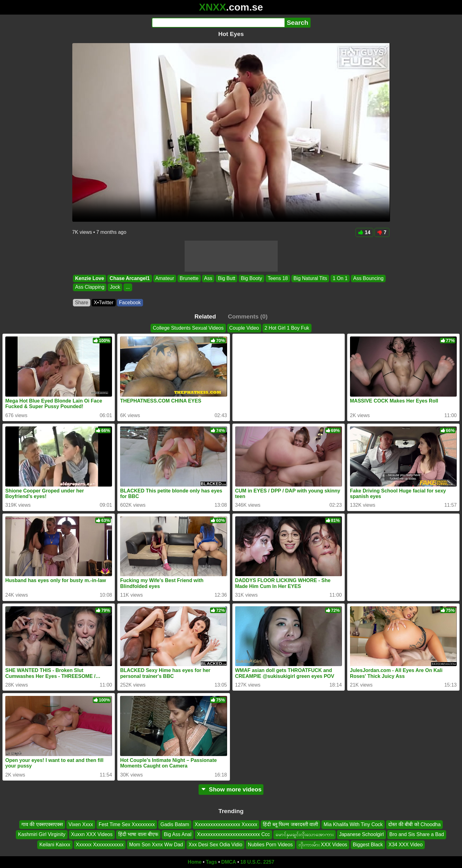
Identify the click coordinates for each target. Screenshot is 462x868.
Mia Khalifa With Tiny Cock (353, 824)
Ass (208, 278)
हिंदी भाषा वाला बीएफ (138, 835)
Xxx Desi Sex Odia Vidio (215, 845)
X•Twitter (103, 303)
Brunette (189, 278)
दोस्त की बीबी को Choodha (414, 824)
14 (364, 232)
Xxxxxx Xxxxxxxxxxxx (100, 845)
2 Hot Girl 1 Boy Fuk (287, 328)
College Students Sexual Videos (188, 328)
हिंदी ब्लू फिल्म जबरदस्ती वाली (290, 824)
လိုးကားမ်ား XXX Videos (323, 845)
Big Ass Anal (178, 835)
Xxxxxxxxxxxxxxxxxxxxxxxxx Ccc (233, 835)
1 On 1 (340, 278)
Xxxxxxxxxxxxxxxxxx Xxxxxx (226, 824)
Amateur (164, 278)
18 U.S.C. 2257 (257, 862)
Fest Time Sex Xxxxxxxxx (127, 824)
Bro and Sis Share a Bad (417, 835)
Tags (211, 862)
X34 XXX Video (406, 845)
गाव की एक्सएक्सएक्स (42, 824)
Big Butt (227, 278)
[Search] (218, 23)
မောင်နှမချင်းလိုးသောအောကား (305, 835)
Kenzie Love (90, 278)
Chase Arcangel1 (130, 278)
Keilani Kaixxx (55, 845)
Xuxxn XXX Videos (92, 835)
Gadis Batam (175, 824)
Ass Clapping (90, 287)
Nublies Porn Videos (270, 845)
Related (205, 316)
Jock (115, 287)
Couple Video (244, 328)
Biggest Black (368, 845)
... (128, 287)
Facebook (130, 303)
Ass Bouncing (368, 278)
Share (82, 303)
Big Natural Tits (310, 278)
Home (195, 862)
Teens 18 (278, 278)
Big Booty (251, 278)
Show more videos (231, 789)
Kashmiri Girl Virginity (42, 835)
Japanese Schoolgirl (361, 835)
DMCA (229, 862)
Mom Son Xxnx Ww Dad (156, 845)
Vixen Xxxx (81, 824)
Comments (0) (248, 316)
